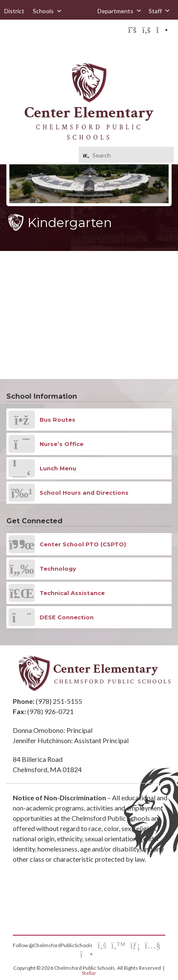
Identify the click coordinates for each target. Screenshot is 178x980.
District (14, 11)
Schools (47, 11)
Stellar (89, 973)
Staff (159, 11)
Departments (120, 11)
